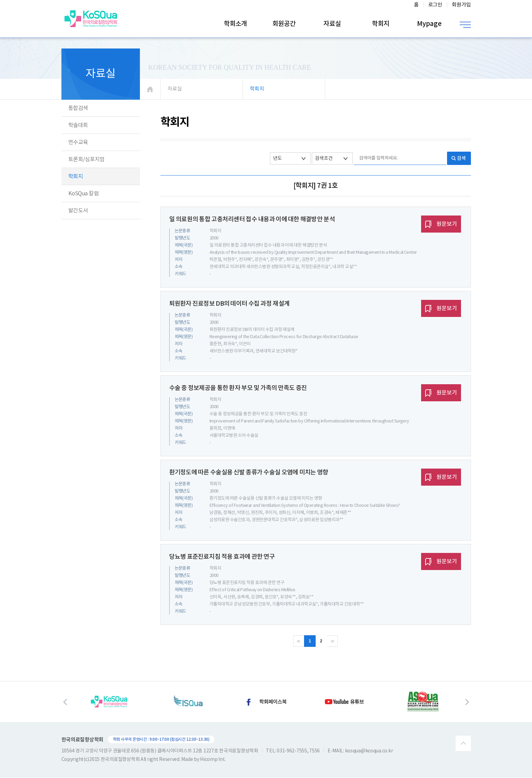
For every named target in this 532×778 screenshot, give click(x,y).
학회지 (381, 24)
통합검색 (78, 108)
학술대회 (78, 125)
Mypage (429, 24)
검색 (461, 159)
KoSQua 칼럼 (84, 194)
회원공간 (284, 24)
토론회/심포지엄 (87, 159)
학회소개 (235, 24)
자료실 (332, 24)
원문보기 (441, 225)
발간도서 (78, 211)
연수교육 (78, 142)
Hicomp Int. (213, 760)
